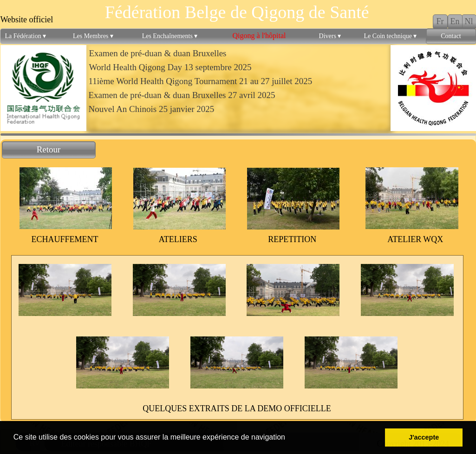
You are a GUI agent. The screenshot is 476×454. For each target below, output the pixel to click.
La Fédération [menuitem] (26, 36)
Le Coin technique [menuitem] (391, 36)
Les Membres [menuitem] (93, 36)
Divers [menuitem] (330, 36)
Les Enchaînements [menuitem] (170, 36)
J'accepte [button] (424, 437)
